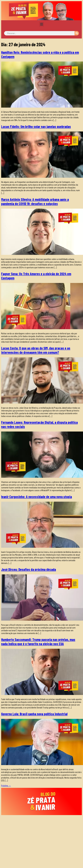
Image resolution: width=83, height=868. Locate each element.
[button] (41, 24)
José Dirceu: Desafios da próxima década (29, 569)
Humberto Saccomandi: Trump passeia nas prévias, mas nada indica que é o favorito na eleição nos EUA (38, 642)
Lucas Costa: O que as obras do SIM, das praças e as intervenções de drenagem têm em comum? (36, 350)
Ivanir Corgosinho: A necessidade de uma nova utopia (37, 497)
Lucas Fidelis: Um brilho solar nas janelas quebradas (36, 126)
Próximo (6, 785)
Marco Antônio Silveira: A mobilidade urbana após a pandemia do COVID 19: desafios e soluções (35, 201)
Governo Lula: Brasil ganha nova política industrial (34, 714)
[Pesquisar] (77, 33)
